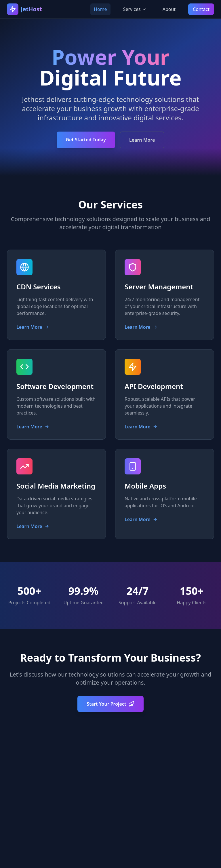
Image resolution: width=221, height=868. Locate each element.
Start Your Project (110, 704)
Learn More (142, 140)
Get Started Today (86, 140)
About (169, 9)
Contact (201, 9)
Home (100, 9)
